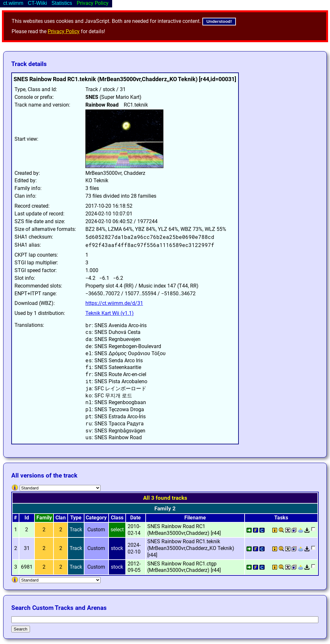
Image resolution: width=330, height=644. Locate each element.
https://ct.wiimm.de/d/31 (114, 303)
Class (117, 518)
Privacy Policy (64, 31)
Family (44, 518)
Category (96, 518)
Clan (61, 518)
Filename (195, 518)
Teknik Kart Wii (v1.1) (110, 313)
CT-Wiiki (37, 3)
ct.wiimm (13, 3)
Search (21, 629)
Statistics (62, 3)
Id (27, 518)
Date (136, 518)
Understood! (219, 21)
